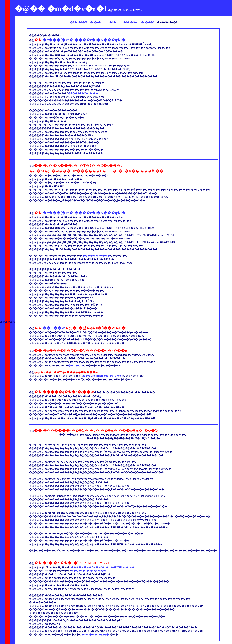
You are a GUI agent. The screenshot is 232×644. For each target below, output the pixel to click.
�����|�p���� (96, 256)
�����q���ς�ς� (65, 392)
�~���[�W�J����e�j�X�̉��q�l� (84, 40)
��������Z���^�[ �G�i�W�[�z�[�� (103, 567)
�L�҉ (66, 269)
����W (54, 328)
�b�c (113, 22)
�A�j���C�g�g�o (96, 634)
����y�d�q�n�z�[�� (89, 571)
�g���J (148, 22)
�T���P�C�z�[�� (83, 93)
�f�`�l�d (130, 22)
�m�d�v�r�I (167, 22)
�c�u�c (96, 22)
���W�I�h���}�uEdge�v (103, 376)
